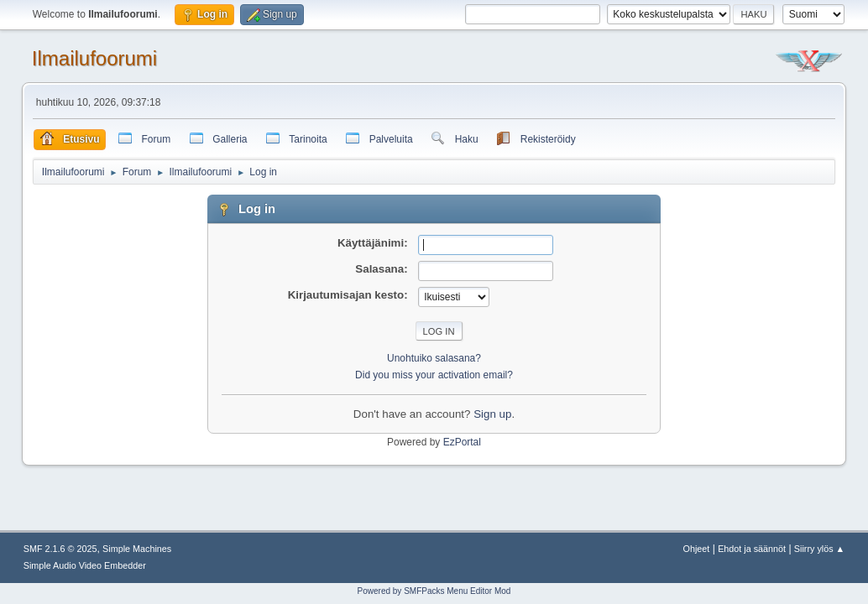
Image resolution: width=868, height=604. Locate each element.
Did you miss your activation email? (434, 375)
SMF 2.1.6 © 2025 (60, 549)
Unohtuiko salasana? (434, 358)
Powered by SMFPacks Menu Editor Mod (434, 591)
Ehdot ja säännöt (752, 549)
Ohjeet (697, 549)
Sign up (492, 414)
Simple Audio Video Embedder (85, 565)
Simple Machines (137, 549)
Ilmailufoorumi (94, 58)
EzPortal (462, 442)
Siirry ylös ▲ (819, 549)
